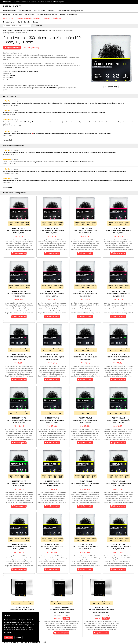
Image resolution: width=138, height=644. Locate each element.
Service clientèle (24, 22)
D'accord (9, 637)
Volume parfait (42, 31)
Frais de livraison (9, 22)
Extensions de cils (9, 11)
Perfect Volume (19, 230)
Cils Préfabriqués (25, 11)
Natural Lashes (12, 6)
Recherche (37, 26)
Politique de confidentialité (31, 642)
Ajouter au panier (12, 48)
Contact (36, 22)
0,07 (50, 31)
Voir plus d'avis (9, 140)
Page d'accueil (8, 31)
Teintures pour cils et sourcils (47, 14)
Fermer (18, 637)
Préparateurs (18, 14)
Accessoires (29, 14)
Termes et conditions (10, 642)
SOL (45, 642)
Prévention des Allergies (69, 14)
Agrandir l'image (111, 87)
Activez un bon (8, 18)
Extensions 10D (31, 31)
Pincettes (7, 14)
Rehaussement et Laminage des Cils (70, 11)
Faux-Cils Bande (39, 11)
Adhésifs (51, 11)
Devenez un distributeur (53, 18)
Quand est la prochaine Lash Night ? (29, 18)
